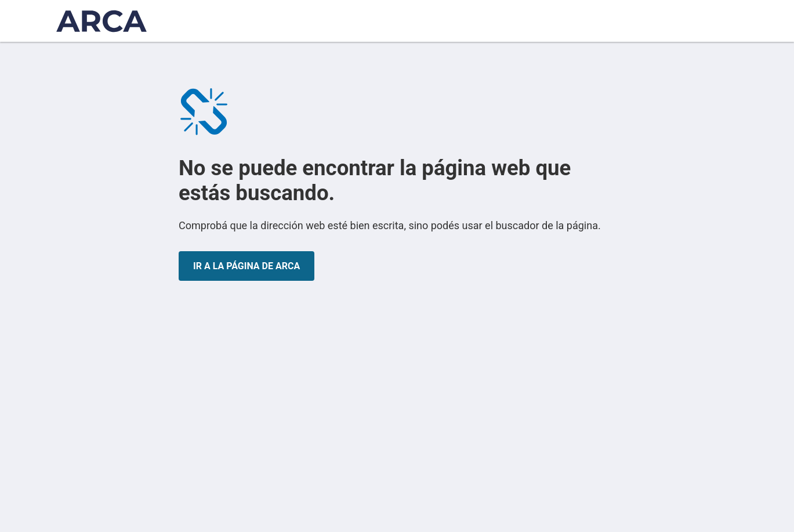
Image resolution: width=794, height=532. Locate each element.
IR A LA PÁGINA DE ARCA (246, 266)
